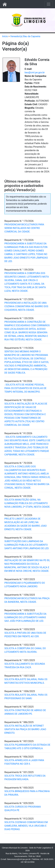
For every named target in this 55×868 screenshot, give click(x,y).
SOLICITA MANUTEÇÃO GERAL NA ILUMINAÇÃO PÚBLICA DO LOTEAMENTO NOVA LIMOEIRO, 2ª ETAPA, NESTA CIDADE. (27, 503)
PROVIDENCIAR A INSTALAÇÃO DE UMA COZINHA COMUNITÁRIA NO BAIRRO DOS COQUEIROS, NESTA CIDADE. (26, 306)
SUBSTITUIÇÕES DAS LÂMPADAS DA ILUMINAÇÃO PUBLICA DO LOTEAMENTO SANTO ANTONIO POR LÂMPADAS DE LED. (27, 545)
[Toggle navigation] (49, 4)
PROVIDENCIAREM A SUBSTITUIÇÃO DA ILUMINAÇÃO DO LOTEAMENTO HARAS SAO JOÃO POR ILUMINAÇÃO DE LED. (25, 617)
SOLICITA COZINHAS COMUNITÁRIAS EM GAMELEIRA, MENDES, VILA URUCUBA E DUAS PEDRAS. (26, 826)
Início (5, 36)
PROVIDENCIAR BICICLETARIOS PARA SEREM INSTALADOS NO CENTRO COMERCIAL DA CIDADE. (24, 228)
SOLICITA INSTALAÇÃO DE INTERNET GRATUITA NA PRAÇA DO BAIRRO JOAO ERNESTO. (25, 729)
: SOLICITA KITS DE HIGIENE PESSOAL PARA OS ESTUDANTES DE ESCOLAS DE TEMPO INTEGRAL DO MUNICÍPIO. (25, 388)
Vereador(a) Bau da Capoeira (25, 36)
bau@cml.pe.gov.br (35, 72)
